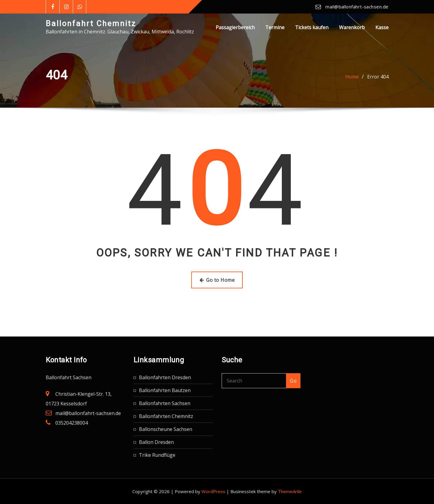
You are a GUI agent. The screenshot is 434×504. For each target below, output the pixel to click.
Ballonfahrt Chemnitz (91, 23)
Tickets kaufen (312, 27)
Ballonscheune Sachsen (166, 429)
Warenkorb (352, 27)
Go (293, 381)
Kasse (382, 27)
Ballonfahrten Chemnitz (166, 416)
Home (352, 77)
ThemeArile (290, 491)
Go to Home (217, 280)
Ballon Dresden (156, 442)
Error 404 (378, 77)
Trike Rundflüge (157, 455)
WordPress (213, 491)
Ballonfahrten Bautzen (165, 390)
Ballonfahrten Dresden (165, 377)
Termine (275, 27)
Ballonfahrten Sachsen (165, 403)
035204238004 (72, 423)
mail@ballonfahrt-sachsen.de (357, 7)
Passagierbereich (235, 27)
